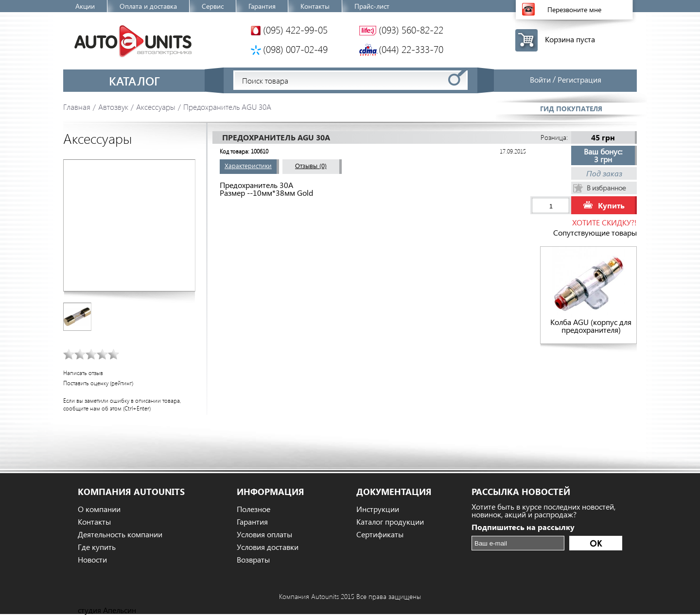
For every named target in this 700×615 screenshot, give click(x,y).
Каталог (134, 81)
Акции (85, 6)
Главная (77, 107)
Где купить (97, 547)
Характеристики (248, 165)
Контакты (315, 6)
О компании (99, 509)
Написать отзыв (83, 373)
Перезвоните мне (574, 9)
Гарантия (262, 6)
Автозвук (113, 107)
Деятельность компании (120, 534)
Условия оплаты (264, 534)
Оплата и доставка (148, 6)
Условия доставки (268, 547)
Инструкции (378, 509)
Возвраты (253, 560)
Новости (92, 560)
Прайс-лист (372, 6)
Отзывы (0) (311, 165)
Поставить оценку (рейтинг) (98, 383)
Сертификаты (380, 534)
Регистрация (579, 79)
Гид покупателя (571, 109)
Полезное (254, 509)
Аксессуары (156, 107)
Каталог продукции (390, 522)
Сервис (213, 6)
